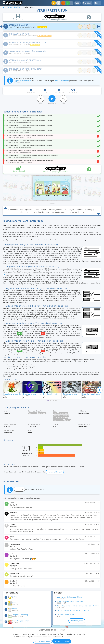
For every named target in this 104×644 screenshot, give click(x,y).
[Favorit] (41, 99)
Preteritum (63, 413)
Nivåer (45, 93)
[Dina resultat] (68, 3)
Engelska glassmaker (21, 621)
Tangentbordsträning (20, 615)
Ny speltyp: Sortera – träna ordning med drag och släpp (78, 606)
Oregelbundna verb (50, 394)
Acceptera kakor (62, 641)
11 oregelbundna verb (71, 394)
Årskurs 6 (42, 413)
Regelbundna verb (61, 418)
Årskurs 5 (33, 413)
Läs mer (67, 637)
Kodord (15, 602)
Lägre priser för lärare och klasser (70, 597)
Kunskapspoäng (59, 93)
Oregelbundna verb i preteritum (35, 394)
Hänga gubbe (18, 596)
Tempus (68, 420)
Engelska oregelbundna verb (93, 394)
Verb (55, 413)
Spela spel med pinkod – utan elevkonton (73, 601)
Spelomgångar (31, 93)
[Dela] (63, 99)
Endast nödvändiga (42, 641)
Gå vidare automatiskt (65, 615)
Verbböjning (58, 420)
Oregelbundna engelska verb (14, 394)
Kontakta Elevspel (55, 472)
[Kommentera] (52, 99)
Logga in (19, 489)
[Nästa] (100, 390)
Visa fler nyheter (77, 621)
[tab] (48, 401)
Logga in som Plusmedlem (23, 81)
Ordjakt (15, 609)
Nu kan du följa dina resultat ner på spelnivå (74, 610)
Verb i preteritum (62, 81)
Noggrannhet (73, 93)
